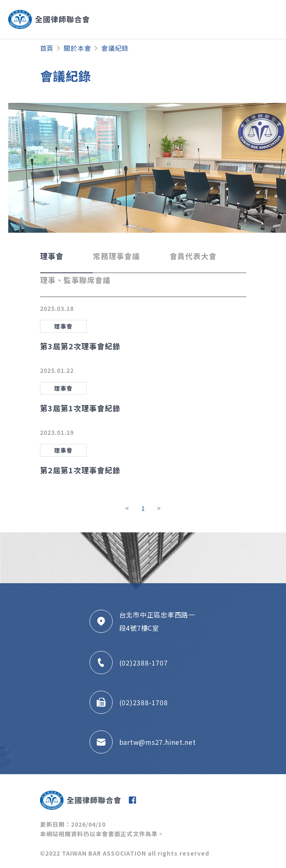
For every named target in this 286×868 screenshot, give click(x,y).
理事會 (52, 256)
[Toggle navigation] (246, 19)
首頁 (47, 48)
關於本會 (77, 48)
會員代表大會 (193, 256)
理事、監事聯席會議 (75, 280)
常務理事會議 (116, 256)
